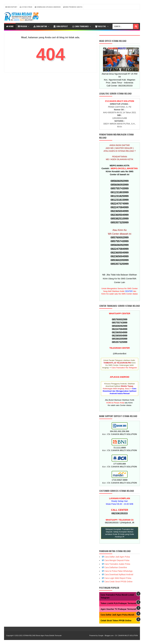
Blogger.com (109, 635)
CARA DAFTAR (40, 26)
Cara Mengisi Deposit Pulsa (117, 560)
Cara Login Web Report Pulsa (118, 578)
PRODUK (22, 26)
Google (101, 635)
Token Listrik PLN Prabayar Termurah (119, 603)
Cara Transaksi (80, 26)
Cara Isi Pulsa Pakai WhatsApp (119, 571)
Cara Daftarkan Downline (116, 567)
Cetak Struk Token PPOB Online (116, 620)
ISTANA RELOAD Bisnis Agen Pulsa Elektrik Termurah (42, 635)
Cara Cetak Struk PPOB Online (119, 582)
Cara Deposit (61, 26)
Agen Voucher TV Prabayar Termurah (119, 609)
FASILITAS (101, 26)
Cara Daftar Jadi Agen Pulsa (117, 557)
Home (10, 26)
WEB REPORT (11, 7)
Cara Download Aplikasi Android (119, 574)
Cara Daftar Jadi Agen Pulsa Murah (117, 615)
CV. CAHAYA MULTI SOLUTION (126, 635)
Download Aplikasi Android (48, 7)
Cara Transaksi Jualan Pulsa (117, 564)
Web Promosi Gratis (73, 7)
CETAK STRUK (26, 7)
